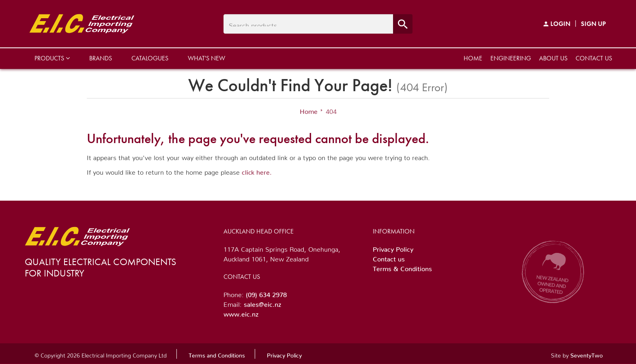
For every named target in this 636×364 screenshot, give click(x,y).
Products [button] (52, 58)
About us (553, 58)
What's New (206, 58)
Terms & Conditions (402, 267)
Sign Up (593, 24)
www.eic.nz (241, 313)
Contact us (594, 58)
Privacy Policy (393, 248)
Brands (101, 58)
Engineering (511, 58)
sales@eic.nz (262, 303)
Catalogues (150, 58)
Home (473, 58)
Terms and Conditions (217, 354)
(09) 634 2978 (266, 293)
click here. (257, 171)
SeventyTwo (587, 354)
